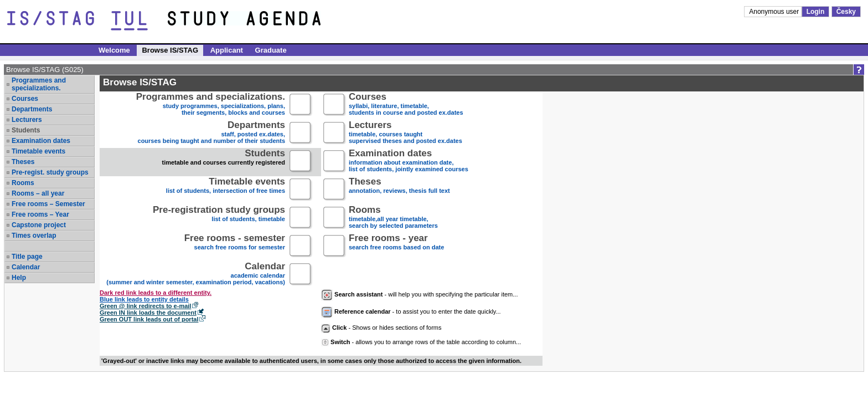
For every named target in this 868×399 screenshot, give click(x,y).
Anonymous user (775, 12)
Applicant (227, 50)
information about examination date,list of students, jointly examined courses (409, 162)
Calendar (26, 267)
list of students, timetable (219, 218)
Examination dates (41, 141)
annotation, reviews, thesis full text (399, 190)
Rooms (23, 183)
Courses (25, 99)
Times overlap (34, 236)
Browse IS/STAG (170, 50)
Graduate (271, 50)
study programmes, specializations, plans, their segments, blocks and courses (211, 105)
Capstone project (39, 225)
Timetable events (38, 151)
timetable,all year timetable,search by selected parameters (393, 218)
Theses (23, 162)
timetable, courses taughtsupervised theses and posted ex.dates (405, 133)
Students (26, 130)
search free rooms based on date (396, 246)
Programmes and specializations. (39, 84)
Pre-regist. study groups (50, 172)
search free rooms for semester (235, 246)
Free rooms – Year (40, 214)
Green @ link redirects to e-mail (145, 306)
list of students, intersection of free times (226, 190)
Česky (846, 12)
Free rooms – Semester (48, 204)
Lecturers (27, 120)
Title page (27, 257)
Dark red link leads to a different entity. (156, 293)
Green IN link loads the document (148, 313)
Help (19, 278)
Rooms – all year (38, 193)
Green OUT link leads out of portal (149, 319)
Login (816, 12)
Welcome (114, 50)
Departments (32, 109)
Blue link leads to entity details (144, 299)
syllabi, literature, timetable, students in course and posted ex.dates (406, 105)
